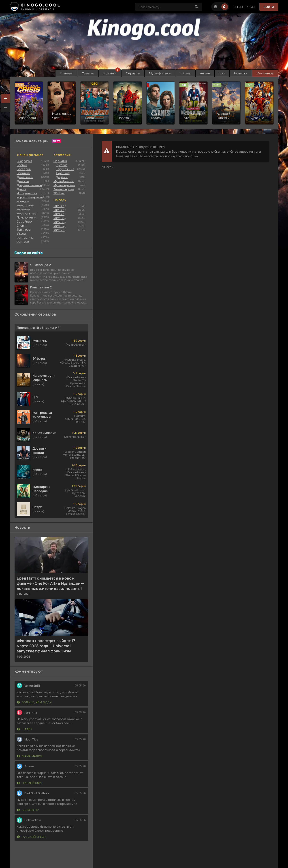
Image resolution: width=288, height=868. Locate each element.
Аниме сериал (64, 189)
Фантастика (25, 238)
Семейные (24, 221)
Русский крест (31, 837)
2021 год (60, 226)
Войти (269, 7)
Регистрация (244, 7)
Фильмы (88, 73)
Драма (21, 189)
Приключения (27, 217)
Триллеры (24, 229)
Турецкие (63, 173)
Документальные (29, 185)
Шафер (25, 729)
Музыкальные (27, 213)
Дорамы (62, 177)
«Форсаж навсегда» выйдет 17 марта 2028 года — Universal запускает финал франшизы (46, 646)
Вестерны (24, 169)
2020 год (60, 230)
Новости (241, 73)
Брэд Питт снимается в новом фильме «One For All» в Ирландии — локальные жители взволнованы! (50, 583)
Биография (25, 161)
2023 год (60, 218)
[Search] (197, 7)
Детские (23, 181)
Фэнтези (23, 242)
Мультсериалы (64, 185)
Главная (66, 73)
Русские (62, 165)
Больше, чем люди (34, 702)
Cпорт (21, 225)
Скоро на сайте (29, 253)
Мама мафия (30, 756)
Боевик (22, 165)
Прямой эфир (30, 783)
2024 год (60, 214)
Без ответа (28, 810)
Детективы (25, 177)
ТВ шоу (185, 73)
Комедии (23, 201)
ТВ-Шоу (59, 193)
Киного (107, 167)
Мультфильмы (160, 73)
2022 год (60, 222)
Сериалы (133, 73)
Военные (23, 173)
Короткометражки (30, 197)
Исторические (27, 193)
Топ (222, 73)
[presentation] (6, 107)
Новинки (110, 73)
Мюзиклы (23, 209)
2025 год (60, 210)
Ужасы (21, 234)
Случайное (265, 73)
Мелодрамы (26, 205)
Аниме (205, 73)
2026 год (60, 206)
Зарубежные (65, 169)
